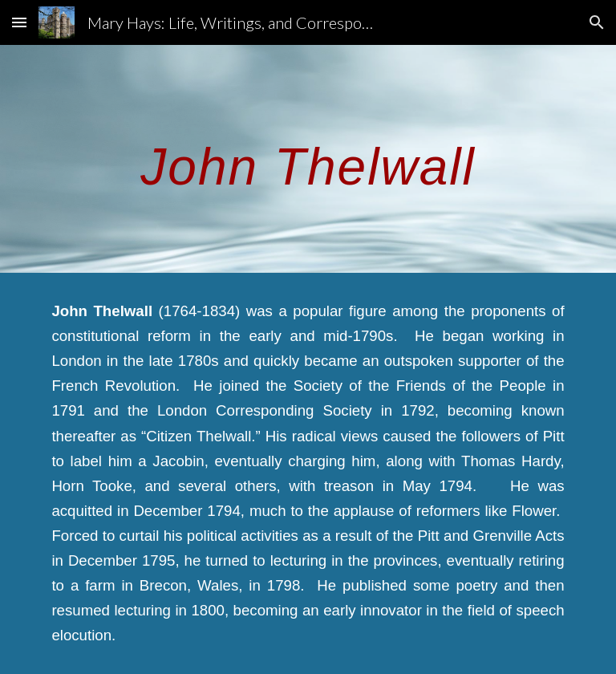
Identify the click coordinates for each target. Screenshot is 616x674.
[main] (308, 158)
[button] (19, 22)
